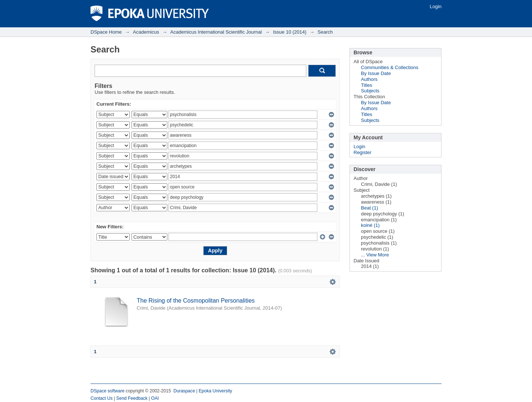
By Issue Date (376, 73)
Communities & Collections (390, 67)
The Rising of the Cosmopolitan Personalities (196, 301)
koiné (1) (370, 225)
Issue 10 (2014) (290, 32)
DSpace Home (106, 32)
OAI (155, 398)
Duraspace (184, 391)
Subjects (370, 91)
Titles (367, 85)
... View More (375, 255)
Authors (369, 79)
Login (436, 6)
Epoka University (216, 391)
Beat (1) (369, 208)
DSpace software (108, 391)
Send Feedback (132, 398)
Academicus (146, 32)
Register (362, 152)
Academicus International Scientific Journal (216, 32)
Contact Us (102, 398)
